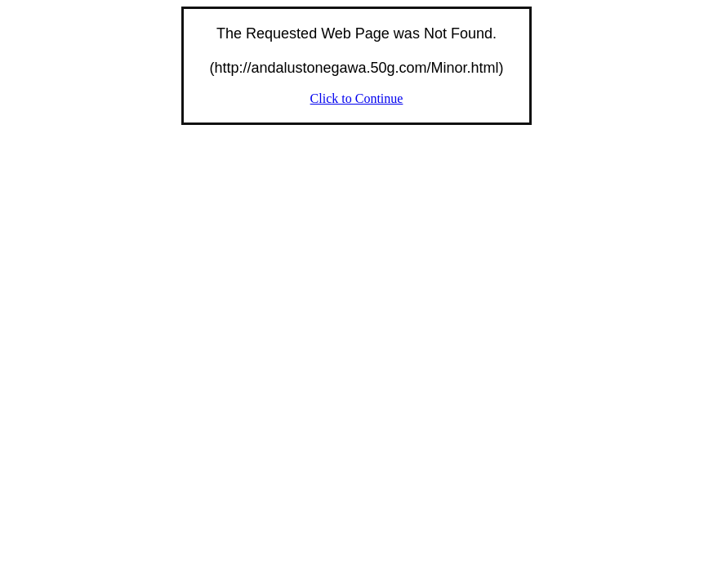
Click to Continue (357, 98)
